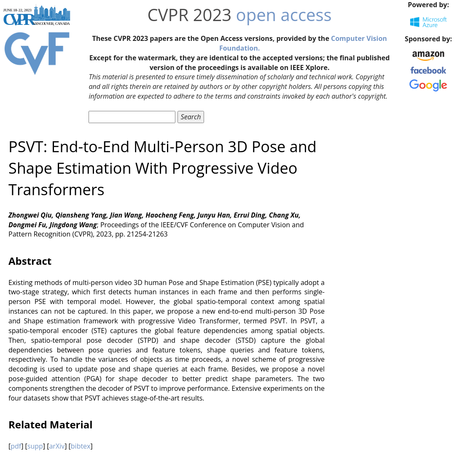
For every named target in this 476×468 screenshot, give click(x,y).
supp (35, 446)
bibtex (81, 446)
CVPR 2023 (190, 15)
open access (284, 15)
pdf (16, 446)
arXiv (57, 446)
